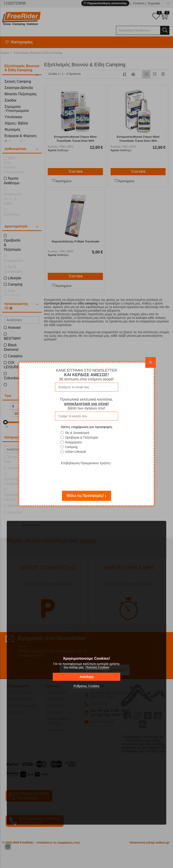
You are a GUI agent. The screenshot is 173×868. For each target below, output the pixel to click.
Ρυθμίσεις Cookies (86, 686)
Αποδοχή (86, 677)
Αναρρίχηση (73, 442)
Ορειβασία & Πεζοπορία (81, 437)
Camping (71, 447)
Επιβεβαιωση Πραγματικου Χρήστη (86, 463)
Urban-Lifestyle (75, 452)
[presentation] (86, 475)
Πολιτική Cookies (98, 667)
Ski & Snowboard (77, 433)
